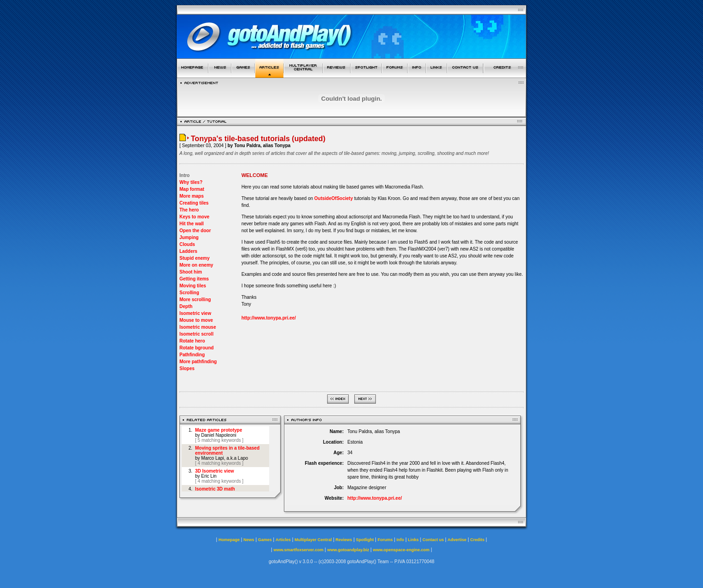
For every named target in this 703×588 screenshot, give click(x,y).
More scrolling (195, 300)
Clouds (187, 244)
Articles (283, 540)
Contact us (433, 540)
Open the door (195, 231)
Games (265, 540)
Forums (385, 540)
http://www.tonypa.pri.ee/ (269, 318)
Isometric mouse (198, 327)
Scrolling (189, 293)
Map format (192, 189)
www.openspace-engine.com (401, 550)
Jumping (189, 237)
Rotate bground (196, 348)
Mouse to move (196, 320)
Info (400, 540)
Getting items (194, 279)
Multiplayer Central (313, 540)
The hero (189, 210)
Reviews (344, 540)
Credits (477, 540)
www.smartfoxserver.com (298, 550)
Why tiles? (191, 182)
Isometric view (195, 313)
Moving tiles (193, 286)
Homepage (229, 540)
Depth (186, 306)
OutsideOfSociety (334, 198)
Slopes (187, 368)
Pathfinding (192, 355)
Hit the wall (192, 224)
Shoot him (191, 272)
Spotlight (365, 540)
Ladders (188, 251)
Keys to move (194, 217)
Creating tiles (194, 203)
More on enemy (196, 265)
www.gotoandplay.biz (348, 550)
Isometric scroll (196, 334)
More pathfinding (198, 362)
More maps (192, 196)
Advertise (457, 540)
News (249, 540)
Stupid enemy (195, 258)
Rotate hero (192, 341)
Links (414, 540)
